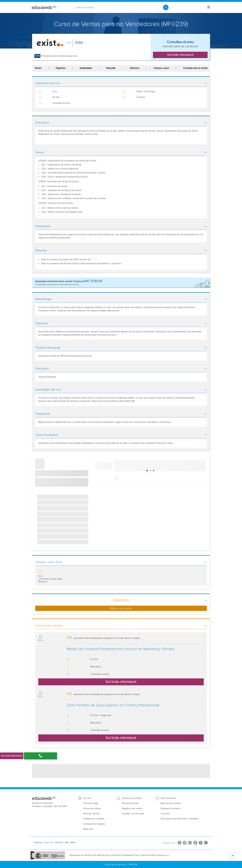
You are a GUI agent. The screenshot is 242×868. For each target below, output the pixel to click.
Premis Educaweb (130, 803)
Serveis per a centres (132, 798)
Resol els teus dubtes (171, 803)
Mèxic (73, 843)
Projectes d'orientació (171, 809)
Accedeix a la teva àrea (133, 814)
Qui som (87, 798)
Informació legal (91, 803)
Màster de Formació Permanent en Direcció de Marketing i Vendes (121, 649)
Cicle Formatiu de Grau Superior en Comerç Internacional (113, 705)
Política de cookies (92, 809)
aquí (167, 855)
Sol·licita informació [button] (180, 55)
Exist (79, 43)
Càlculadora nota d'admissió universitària (179, 819)
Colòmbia (59, 843)
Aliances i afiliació (91, 814)
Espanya (38, 843)
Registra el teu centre (132, 809)
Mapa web (88, 829)
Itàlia (67, 843)
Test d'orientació (168, 798)
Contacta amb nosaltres (94, 824)
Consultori (165, 814)
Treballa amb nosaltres (94, 819)
